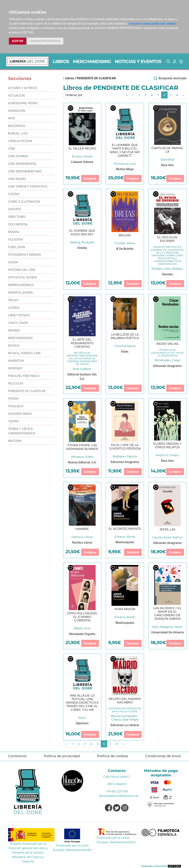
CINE (12, 149)
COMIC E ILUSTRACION (24, 202)
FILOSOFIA (16, 239)
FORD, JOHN (17, 247)
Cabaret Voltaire (82, 162)
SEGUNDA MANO (20, 414)
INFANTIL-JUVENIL (21, 292)
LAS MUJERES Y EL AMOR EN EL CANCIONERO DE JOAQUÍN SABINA (167, 613)
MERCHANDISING (92, 61)
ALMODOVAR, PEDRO (23, 103)
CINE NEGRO (17, 179)
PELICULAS (16, 383)
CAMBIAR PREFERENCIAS (45, 41)
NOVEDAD (15, 368)
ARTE (12, 118)
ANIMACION (17, 111)
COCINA (14, 194)
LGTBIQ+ (14, 308)
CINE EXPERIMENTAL (22, 164)
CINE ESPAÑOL (18, 156)
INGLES (13, 300)
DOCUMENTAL (18, 224)
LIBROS (61, 61)
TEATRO (13, 421)
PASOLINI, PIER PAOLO (24, 376)
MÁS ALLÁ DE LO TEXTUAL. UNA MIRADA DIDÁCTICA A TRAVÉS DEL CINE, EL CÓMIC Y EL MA (82, 703)
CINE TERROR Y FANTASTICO (28, 186)
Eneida (82, 248)
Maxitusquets (125, 542)
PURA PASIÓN (125, 609)
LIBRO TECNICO (19, 315)
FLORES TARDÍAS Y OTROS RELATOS (167, 445)
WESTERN (15, 441)
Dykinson (82, 723)
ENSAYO (14, 232)
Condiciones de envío (163, 756)
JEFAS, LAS (167, 529)
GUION (13, 262)
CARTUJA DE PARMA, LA (167, 150)
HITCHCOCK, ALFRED (23, 277)
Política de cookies (113, 756)
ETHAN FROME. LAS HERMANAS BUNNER (82, 447)
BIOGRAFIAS (17, 126)
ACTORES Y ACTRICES (23, 88)
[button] (168, 62)
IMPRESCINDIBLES (21, 285)
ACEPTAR (18, 41)
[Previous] (127, 95)
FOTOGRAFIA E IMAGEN (24, 255)
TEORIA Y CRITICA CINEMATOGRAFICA (22, 431)
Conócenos (17, 756)
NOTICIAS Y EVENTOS (138, 61)
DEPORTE (15, 209)
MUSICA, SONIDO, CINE (24, 353)
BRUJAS (125, 235)
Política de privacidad (62, 756)
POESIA (13, 399)
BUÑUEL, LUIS (18, 133)
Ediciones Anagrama (167, 366)
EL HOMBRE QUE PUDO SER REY (82, 232)
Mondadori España (82, 634)
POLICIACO (16, 406)
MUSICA (14, 346)
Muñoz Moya (125, 169)
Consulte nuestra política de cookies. (153, 24)
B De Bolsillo (125, 249)
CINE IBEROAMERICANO (25, 171)
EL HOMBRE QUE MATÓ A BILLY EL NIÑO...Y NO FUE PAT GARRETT (125, 150)
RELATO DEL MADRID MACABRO (125, 701)
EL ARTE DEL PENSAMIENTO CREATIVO (82, 343)
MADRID (14, 330)
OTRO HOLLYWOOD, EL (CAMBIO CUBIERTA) (82, 617)
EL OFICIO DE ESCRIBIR (167, 239)
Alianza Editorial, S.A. (82, 462)
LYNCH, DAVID (18, 323)
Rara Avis (167, 165)
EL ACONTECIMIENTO (125, 529)
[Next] (183, 95)
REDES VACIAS (167, 344)
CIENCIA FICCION (20, 141)
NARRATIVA (16, 361)
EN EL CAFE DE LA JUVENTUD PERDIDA (125, 447)
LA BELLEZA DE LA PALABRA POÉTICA (125, 336)
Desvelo (167, 274)
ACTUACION (17, 96)
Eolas (125, 351)
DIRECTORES (17, 217)
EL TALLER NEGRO (82, 148)
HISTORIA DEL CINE (22, 270)
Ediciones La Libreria (125, 725)
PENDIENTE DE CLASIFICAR (27, 391)
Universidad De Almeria (167, 632)
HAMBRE (82, 529)
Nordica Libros (82, 542)
